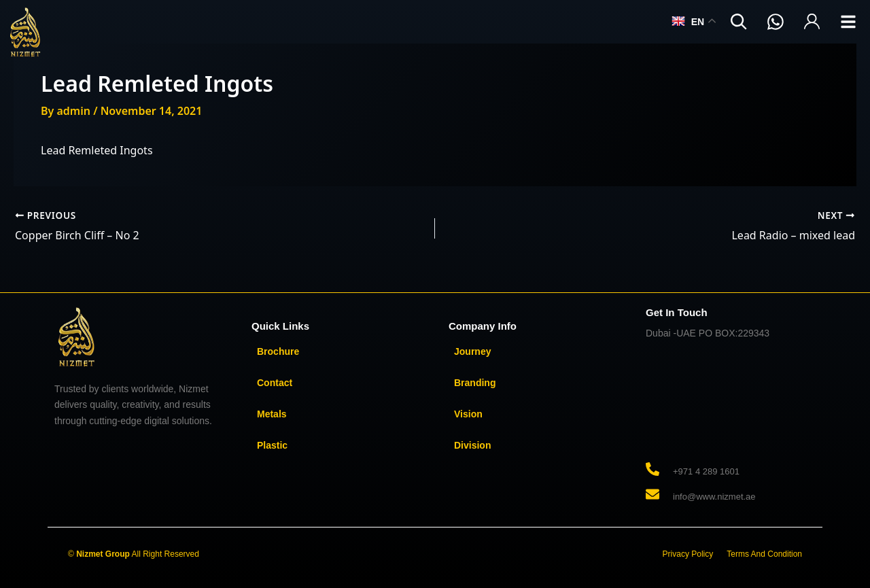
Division (472, 445)
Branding (475, 383)
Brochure (278, 351)
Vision (468, 414)
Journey (472, 351)
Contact (275, 383)
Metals (272, 414)
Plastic (272, 445)
